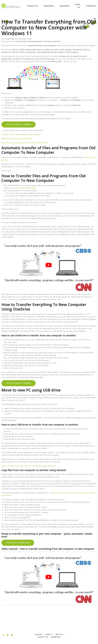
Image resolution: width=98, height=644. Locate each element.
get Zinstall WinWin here (26, 188)
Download (56, 637)
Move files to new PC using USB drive (17, 139)
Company (91, 6)
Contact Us (43, 637)
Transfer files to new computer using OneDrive (21, 134)
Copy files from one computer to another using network (25, 143)
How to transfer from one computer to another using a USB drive (29, 466)
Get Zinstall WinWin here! (18, 543)
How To (78, 6)
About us (59, 634)
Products (33, 6)
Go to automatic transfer (19, 124)
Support (39, 634)
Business (65, 6)
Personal (49, 6)
